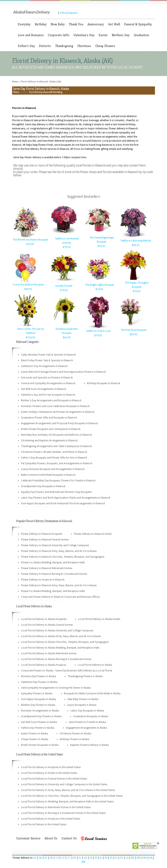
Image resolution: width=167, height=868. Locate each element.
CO (63, 858)
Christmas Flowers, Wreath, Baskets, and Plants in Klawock (54, 452)
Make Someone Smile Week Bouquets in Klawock (48, 475)
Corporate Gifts (59, 35)
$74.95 (30, 244)
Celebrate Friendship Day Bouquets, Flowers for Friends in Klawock (58, 481)
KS (116, 858)
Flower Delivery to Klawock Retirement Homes (47, 568)
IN (106, 858)
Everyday (24, 24)
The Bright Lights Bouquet (99, 285)
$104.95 (31, 338)
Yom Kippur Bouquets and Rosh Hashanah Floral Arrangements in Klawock (63, 503)
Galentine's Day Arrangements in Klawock (44, 366)
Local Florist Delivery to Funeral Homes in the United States (54, 779)
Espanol (73, 13)
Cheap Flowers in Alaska (35, 739)
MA (145, 858)
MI (151, 858)
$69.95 (136, 245)
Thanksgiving (64, 46)
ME (133, 858)
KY (122, 858)
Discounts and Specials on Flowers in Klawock (47, 378)
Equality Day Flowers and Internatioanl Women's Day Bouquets (56, 492)
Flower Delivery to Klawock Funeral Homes (45, 540)
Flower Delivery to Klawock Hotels (93, 534)
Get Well (114, 24)
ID (96, 858)
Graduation (141, 35)
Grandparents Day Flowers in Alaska (41, 716)
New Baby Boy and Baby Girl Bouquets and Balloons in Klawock (56, 435)
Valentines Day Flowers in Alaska (39, 682)
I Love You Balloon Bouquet (28, 285)
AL (35, 858)
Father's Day (26, 46)
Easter (103, 35)
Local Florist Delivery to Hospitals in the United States (51, 767)
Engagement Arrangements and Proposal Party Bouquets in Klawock (59, 423)
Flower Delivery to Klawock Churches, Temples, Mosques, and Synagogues (63, 557)
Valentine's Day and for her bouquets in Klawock (48, 395)
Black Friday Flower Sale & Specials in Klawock (47, 360)
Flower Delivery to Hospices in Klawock (43, 580)
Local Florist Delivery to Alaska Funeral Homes (47, 625)
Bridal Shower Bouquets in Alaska (40, 745)
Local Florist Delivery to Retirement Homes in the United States (56, 807)
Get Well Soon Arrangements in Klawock (44, 389)
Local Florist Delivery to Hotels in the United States (49, 773)
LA (127, 858)
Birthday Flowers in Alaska (75, 739)
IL (101, 858)
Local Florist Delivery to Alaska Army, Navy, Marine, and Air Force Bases (61, 636)
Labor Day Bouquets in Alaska (87, 711)
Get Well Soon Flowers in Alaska (39, 722)
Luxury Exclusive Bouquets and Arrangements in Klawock (53, 469)
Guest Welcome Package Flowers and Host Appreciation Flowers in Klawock (63, 372)
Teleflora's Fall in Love (98, 331)
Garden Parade (64, 286)
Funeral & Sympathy (138, 24)
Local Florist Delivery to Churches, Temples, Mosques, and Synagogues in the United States (72, 796)
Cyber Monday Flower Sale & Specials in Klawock (48, 355)
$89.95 (134, 334)
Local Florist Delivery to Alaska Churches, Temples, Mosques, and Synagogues (65, 642)
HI (91, 858)
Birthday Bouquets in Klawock (104, 383)
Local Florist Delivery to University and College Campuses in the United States (64, 784)
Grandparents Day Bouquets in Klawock (43, 486)
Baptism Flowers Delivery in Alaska (90, 745)
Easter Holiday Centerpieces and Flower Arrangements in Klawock (58, 412)
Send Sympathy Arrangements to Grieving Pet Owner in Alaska (56, 688)
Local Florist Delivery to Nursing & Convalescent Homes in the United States (63, 813)
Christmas (84, 46)
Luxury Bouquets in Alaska (82, 705)
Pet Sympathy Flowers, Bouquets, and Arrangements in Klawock (57, 463)
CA (57, 858)
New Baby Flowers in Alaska (83, 699)
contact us (24, 92)
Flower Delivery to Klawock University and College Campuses (55, 545)
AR (51, 858)
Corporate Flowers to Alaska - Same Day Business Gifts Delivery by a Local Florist (67, 671)
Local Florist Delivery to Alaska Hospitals (44, 619)
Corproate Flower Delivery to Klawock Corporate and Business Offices (60, 597)
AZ (46, 858)
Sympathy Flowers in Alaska (37, 694)
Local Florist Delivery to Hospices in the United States (51, 819)
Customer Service (28, 838)
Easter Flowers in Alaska (35, 734)
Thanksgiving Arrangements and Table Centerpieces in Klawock (56, 446)
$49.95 (28, 289)
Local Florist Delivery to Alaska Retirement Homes (49, 653)
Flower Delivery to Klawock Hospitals (42, 534)
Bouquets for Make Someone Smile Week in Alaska (92, 694)
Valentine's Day (84, 35)
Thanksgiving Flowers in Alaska (85, 676)
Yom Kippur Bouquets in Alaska (38, 699)
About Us (51, 838)
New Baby (58, 24)
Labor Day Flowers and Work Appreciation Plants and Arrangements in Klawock (66, 498)
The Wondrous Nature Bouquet (30, 240)
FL (80, 858)
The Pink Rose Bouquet (134, 330)
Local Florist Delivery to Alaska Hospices (44, 665)
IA (111, 858)
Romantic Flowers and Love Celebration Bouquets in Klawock (55, 406)
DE (75, 858)
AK (40, 858)
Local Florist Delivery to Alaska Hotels (99, 619)
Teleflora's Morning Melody (136, 241)
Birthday (41, 24)
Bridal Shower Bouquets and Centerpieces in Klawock (51, 429)
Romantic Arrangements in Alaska (40, 711)
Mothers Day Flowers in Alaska (38, 705)
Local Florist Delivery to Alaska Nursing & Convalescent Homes (56, 659)
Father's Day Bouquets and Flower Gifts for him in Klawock (54, 458)
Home (15, 82)
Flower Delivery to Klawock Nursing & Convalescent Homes (54, 574)
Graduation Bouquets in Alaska (91, 716)
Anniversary (96, 24)
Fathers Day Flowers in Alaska (38, 728)
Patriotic (45, 46)
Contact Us (69, 838)
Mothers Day (121, 35)
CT (69, 858)
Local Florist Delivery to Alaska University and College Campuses (57, 631)
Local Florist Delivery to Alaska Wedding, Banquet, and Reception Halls (60, 648)
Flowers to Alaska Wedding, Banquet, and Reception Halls (53, 563)
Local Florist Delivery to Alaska (95, 665)
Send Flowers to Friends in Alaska (87, 722)
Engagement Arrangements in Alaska (86, 728)
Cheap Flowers (105, 46)
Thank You (76, 24)
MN (83, 862)
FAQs (63, 13)
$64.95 (67, 338)
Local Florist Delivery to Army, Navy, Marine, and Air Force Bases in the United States (68, 790)
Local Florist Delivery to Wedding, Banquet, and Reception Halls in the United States (67, 802)
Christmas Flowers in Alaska (75, 734)
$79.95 (67, 247)
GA (86, 858)
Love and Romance (31, 35)
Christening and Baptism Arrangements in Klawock (49, 441)
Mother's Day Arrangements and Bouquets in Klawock (51, 400)
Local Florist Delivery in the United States (44, 824)
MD (139, 858)
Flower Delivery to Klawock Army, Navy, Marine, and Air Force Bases (59, 551)
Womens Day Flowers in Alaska (38, 676)
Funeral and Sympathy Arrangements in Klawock (48, 383)
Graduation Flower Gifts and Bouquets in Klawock (49, 418)
